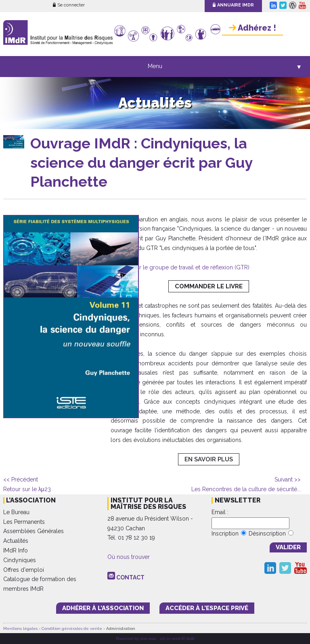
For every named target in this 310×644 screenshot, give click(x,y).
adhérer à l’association (103, 608)
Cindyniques (20, 560)
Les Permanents (24, 522)
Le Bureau (16, 512)
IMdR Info (16, 550)
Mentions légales (20, 628)
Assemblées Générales (34, 531)
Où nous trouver (129, 557)
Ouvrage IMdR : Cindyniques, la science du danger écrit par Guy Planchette (141, 162)
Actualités (16, 541)
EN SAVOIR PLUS (209, 459)
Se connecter (69, 5)
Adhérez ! (252, 28)
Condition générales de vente (72, 628)
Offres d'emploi (24, 570)
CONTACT (130, 577)
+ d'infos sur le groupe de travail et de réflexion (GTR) (180, 267)
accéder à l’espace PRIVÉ (207, 608)
